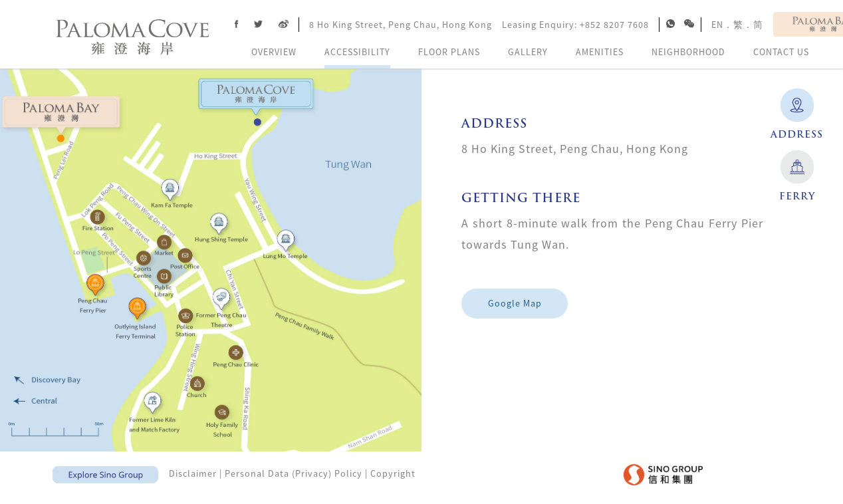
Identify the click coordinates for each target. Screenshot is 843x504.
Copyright (393, 473)
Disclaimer (193, 473)
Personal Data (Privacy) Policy (294, 473)
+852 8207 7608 (614, 25)
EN (717, 25)
